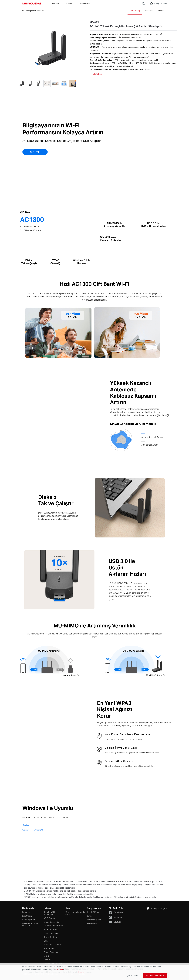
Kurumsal (26, 912)
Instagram (116, 917)
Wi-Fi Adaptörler (29, 11)
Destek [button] (69, 4)
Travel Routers (50, 937)
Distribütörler (93, 912)
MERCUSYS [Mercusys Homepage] (32, 4)
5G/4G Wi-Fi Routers (53, 945)
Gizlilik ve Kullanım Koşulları (30, 924)
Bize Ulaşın (27, 916)
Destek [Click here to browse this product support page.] (161, 11)
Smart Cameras (51, 952)
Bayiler (90, 916)
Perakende (92, 923)
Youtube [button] (115, 922)
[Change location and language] (158, 4)
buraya (60, 970)
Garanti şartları (29, 920)
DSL (46, 941)
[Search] (143, 4)
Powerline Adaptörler (53, 926)
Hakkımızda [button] (85, 4)
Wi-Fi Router (49, 918)
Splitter (47, 960)
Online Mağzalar (94, 920)
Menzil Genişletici (52, 922)
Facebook (116, 912)
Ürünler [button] (56, 4)
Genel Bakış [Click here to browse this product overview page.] (135, 11)
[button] (79, 84)
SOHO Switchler (51, 933)
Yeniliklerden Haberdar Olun (76, 913)
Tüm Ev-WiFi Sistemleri (49, 913)
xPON (46, 956)
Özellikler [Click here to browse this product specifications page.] (149, 11)
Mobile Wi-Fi (49, 948)
